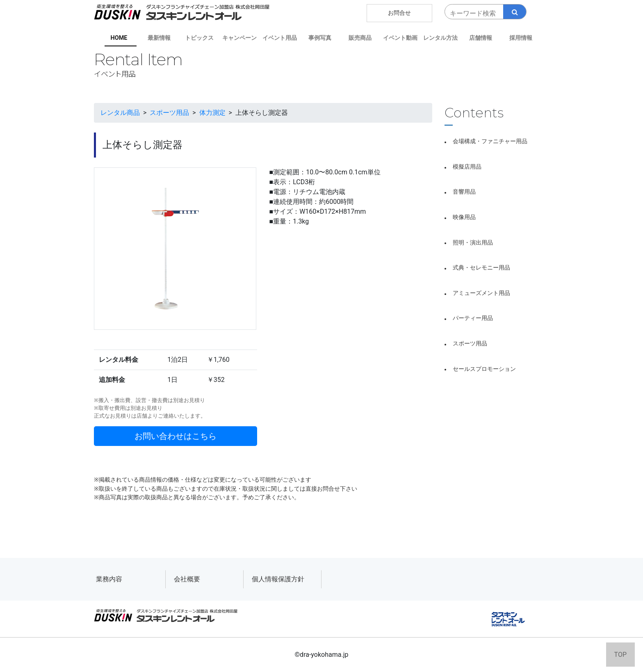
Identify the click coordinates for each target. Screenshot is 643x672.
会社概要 (187, 579)
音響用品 (464, 192)
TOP (620, 655)
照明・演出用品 (473, 243)
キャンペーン (239, 38)
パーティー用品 (473, 318)
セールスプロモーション (484, 369)
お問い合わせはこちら (176, 436)
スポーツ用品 (470, 344)
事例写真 (320, 38)
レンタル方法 (440, 38)
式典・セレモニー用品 (481, 268)
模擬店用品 (467, 167)
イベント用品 (280, 38)
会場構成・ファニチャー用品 (490, 141)
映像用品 (464, 217)
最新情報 (159, 38)
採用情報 (521, 38)
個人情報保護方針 (278, 579)
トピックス (199, 38)
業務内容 (109, 579)
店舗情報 (481, 38)
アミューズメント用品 (481, 293)
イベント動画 (400, 38)
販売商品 (360, 38)
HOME (119, 38)
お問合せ (399, 13)
